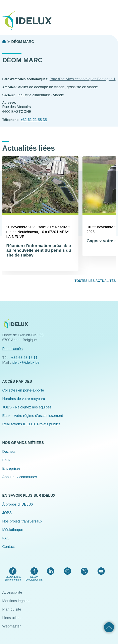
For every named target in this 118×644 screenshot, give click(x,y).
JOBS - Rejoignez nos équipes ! (28, 407)
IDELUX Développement (34, 578)
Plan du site (12, 609)
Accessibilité (12, 592)
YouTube (101, 571)
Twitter (84, 571)
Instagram (67, 571)
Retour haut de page (109, 627)
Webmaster (11, 626)
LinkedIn (51, 571)
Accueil (4, 42)
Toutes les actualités (95, 281)
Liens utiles (11, 618)
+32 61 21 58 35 (34, 120)
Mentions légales (16, 601)
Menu (113, 18)
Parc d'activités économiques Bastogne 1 (83, 79)
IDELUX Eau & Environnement (13, 578)
